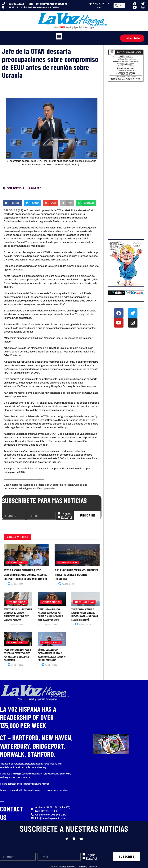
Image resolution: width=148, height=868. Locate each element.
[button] (59, 36)
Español (66, 518)
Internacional (17, 563)
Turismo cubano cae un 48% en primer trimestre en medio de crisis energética (76, 574)
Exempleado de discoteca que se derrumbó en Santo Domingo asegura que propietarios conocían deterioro (25, 574)
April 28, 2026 (15, 584)
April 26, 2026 (15, 625)
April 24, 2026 (49, 625)
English (66, 514)
